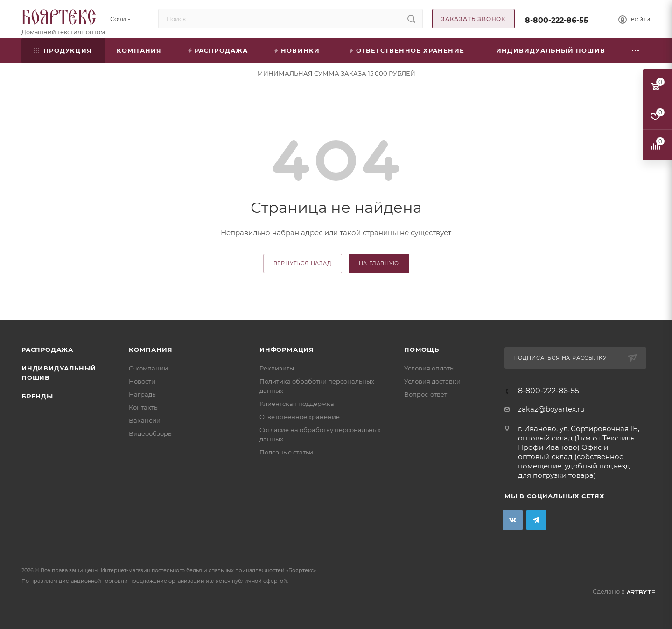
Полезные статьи (286, 452)
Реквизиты (277, 368)
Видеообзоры (151, 433)
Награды (143, 394)
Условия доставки (432, 381)
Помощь (422, 349)
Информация (287, 349)
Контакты (144, 407)
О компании (148, 368)
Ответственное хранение (300, 417)
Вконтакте (513, 520)
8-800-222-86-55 (557, 20)
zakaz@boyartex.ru (551, 409)
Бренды (37, 396)
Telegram (536, 520)
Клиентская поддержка (297, 404)
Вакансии (145, 420)
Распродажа (47, 349)
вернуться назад (303, 263)
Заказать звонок (473, 19)
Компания (150, 349)
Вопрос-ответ (426, 394)
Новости (142, 381)
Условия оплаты (429, 368)
